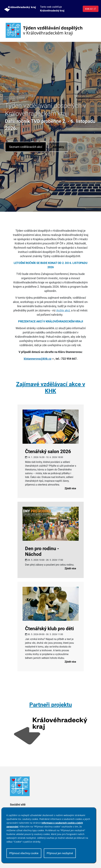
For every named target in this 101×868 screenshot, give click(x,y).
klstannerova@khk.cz (39, 359)
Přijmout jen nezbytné (60, 853)
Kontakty (58, 147)
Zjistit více (70, 488)
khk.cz (90, 9)
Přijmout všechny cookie (24, 853)
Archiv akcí (63, 310)
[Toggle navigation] (92, 30)
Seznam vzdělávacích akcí (26, 147)
